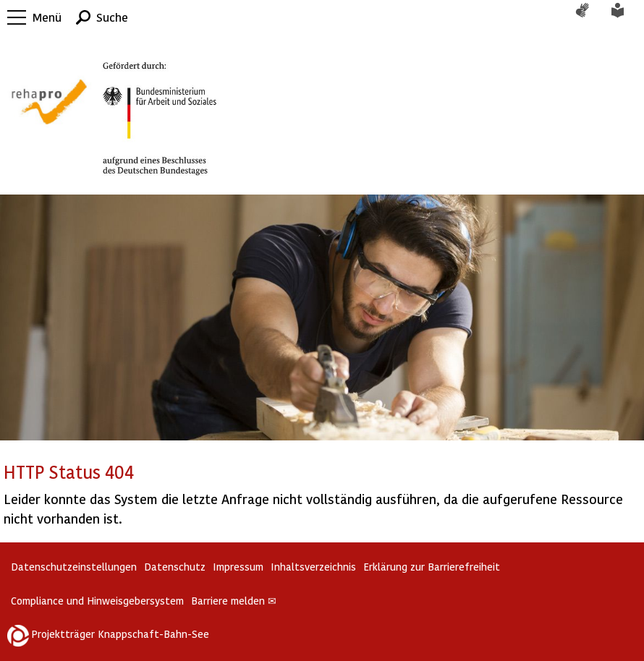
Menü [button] (47, 17)
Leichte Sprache (626, 17)
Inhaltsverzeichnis (313, 567)
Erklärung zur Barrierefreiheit (432, 567)
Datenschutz (175, 567)
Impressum (238, 567)
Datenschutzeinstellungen (74, 567)
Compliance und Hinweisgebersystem (97, 601)
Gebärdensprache (590, 17)
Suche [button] (112, 17)
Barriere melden (234, 601)
